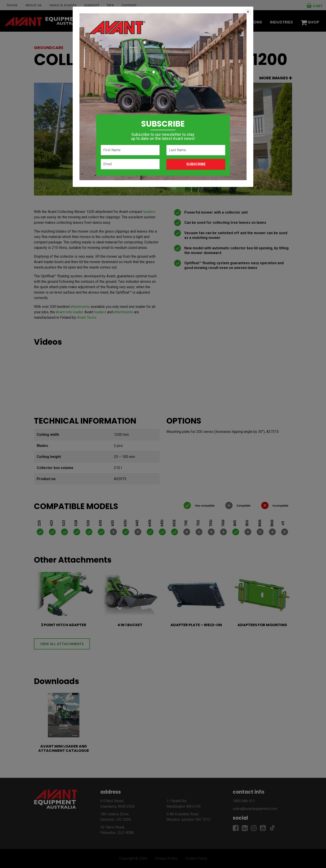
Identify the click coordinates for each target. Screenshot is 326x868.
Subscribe (196, 164)
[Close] (248, 12)
